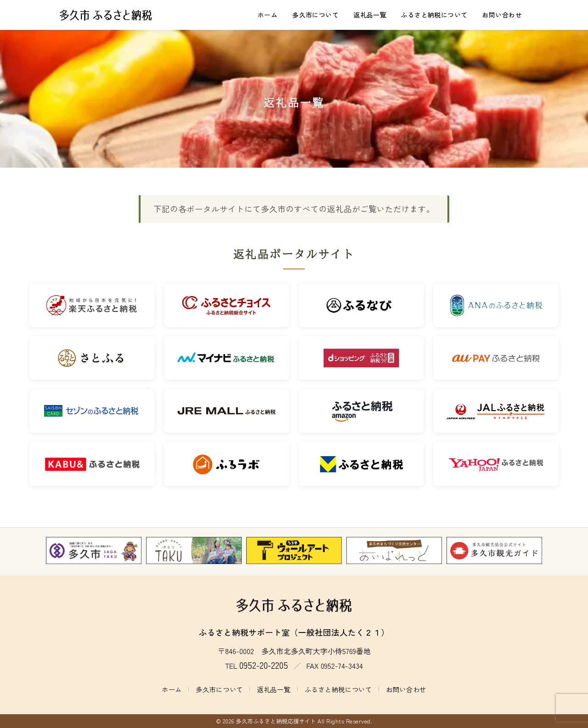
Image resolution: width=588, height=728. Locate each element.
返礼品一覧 (370, 15)
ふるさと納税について (434, 15)
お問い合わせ (502, 15)
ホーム (268, 15)
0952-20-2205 (264, 665)
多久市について (315, 15)
